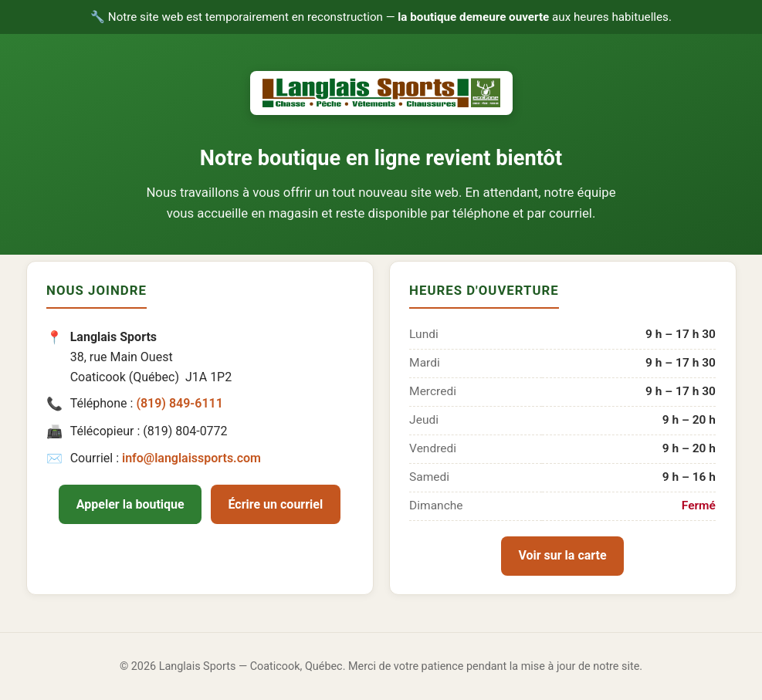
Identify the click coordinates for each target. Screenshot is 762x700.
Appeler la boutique (130, 504)
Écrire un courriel (276, 504)
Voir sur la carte (562, 555)
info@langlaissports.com (191, 458)
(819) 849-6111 (179, 403)
